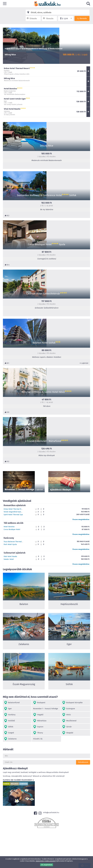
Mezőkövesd (69, 721)
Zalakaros (10, 739)
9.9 (7, 412)
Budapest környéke (72, 703)
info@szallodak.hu (51, 812)
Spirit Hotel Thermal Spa (13, 515)
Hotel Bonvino (9, 527)
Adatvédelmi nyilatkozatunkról (46, 861)
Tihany (38, 733)
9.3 (7, 461)
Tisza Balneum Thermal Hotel (15, 542)
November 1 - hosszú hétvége (46, 709)
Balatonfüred (12, 703)
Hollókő (10, 721)
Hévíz (67, 715)
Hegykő (38, 715)
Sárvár (67, 727)
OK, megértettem (47, 865)
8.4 (7, 265)
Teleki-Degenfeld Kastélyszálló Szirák (18, 512)
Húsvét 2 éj (38, 739)
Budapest (39, 703)
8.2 (7, 216)
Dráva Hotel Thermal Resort (14, 509)
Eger (8, 709)
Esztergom (69, 709)
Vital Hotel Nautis (10, 556)
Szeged (9, 733)
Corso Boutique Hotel (12, 529)
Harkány (10, 715)
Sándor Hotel (9, 559)
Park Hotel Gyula (10, 544)
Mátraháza (40, 721)
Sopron (38, 727)
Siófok (9, 727)
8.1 (7, 363)
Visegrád (68, 733)
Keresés (82, 18)
